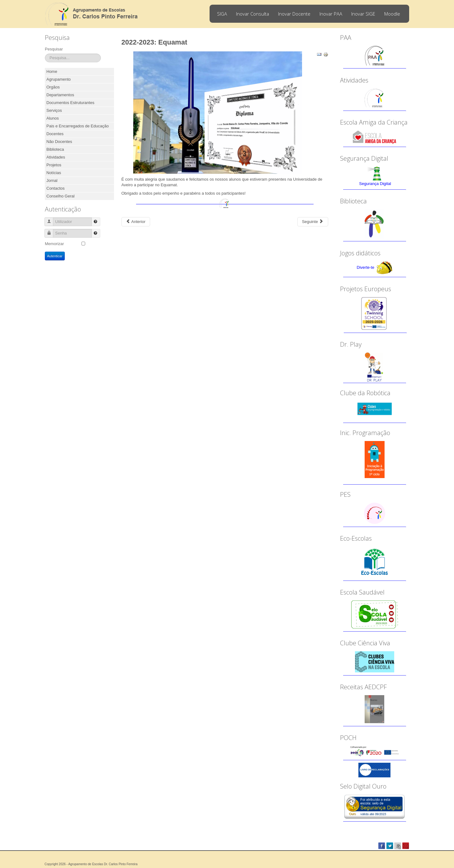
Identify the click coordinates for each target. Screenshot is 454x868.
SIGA (222, 14)
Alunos (53, 118)
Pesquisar (54, 49)
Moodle (392, 14)
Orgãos (53, 87)
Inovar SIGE (363, 14)
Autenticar (55, 256)
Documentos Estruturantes (70, 103)
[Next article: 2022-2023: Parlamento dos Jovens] (313, 222)
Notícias (54, 173)
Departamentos (60, 95)
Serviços (54, 110)
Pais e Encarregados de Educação (78, 126)
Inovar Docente (294, 14)
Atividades (56, 157)
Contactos (56, 188)
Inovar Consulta (253, 14)
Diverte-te (366, 267)
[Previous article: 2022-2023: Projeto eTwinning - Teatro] (136, 222)
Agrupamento (59, 79)
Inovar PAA (331, 14)
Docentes (55, 134)
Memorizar (54, 244)
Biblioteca (55, 149)
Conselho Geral (60, 196)
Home (52, 71)
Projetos (54, 165)
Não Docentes (59, 142)
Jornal (52, 180)
